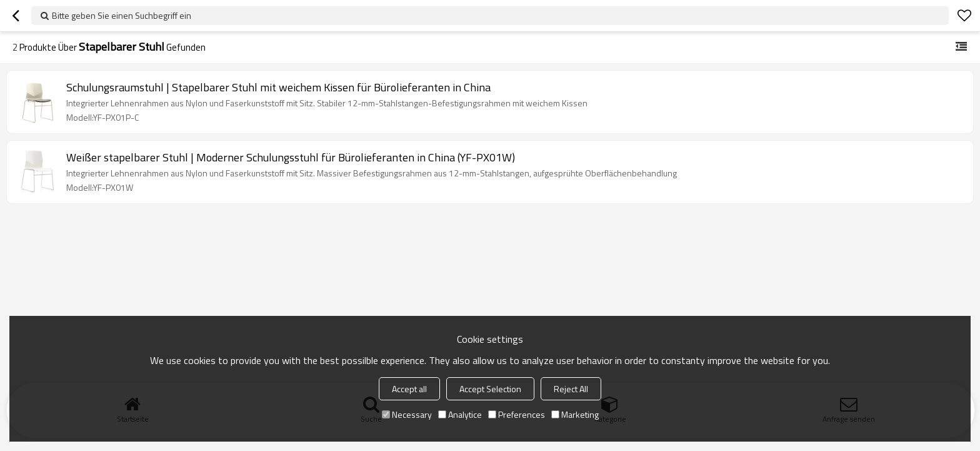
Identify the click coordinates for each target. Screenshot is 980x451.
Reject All (571, 389)
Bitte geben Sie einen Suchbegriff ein (122, 15)
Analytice (460, 414)
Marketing (575, 414)
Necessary (407, 414)
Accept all (409, 389)
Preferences (517, 414)
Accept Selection (490, 389)
